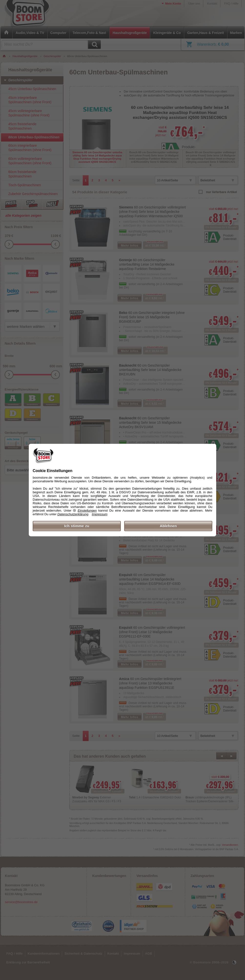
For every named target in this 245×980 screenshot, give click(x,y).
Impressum (100, 514)
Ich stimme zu (77, 526)
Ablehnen (168, 526)
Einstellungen (87, 511)
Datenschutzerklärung (73, 514)
